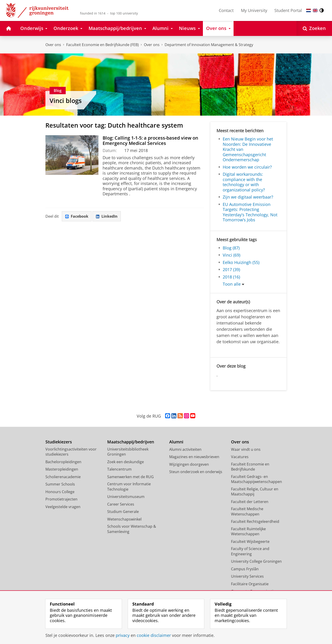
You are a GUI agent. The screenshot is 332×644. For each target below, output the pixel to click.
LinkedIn (107, 216)
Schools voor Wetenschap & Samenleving (132, 529)
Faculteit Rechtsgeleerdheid (255, 521)
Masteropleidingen (62, 469)
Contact (226, 10)
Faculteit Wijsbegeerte (250, 542)
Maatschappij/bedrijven (131, 442)
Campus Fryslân (245, 569)
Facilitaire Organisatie (250, 584)
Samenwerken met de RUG (130, 477)
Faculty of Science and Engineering (250, 551)
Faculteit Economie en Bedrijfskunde (250, 467)
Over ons (53, 45)
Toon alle (232, 284)
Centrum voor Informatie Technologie (129, 487)
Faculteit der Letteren (250, 502)
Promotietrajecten (61, 499)
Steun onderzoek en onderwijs (196, 472)
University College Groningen (256, 561)
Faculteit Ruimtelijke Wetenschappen (248, 531)
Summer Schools (60, 484)
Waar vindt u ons (246, 449)
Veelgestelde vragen (63, 507)
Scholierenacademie (63, 477)
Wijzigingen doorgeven (189, 464)
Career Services (121, 504)
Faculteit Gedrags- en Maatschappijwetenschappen (256, 479)
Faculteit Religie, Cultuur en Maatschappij (255, 492)
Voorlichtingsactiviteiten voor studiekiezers (71, 452)
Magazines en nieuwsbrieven (194, 457)
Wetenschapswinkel (124, 519)
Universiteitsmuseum (126, 497)
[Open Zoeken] (314, 28)
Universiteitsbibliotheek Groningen (128, 452)
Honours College (60, 492)
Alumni (176, 442)
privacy (123, 635)
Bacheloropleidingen (63, 462)
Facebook (77, 216)
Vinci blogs (66, 101)
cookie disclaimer (154, 635)
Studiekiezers (59, 442)
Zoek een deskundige (126, 462)
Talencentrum (119, 469)
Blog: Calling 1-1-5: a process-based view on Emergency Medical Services (150, 140)
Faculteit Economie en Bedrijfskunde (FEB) (102, 45)
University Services (247, 576)
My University (254, 10)
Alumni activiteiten (185, 449)
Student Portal (288, 10)
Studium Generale (123, 512)
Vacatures (240, 457)
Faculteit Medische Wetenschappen (247, 511)
